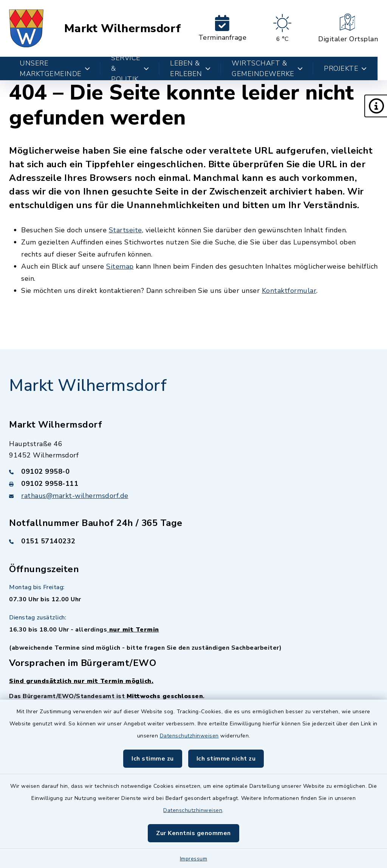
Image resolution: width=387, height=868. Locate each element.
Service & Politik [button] (130, 68)
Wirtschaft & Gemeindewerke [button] (267, 68)
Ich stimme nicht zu (226, 759)
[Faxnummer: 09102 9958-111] (193, 484)
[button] (376, 106)
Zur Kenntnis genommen (193, 833)
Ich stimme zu (153, 759)
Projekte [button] (345, 68)
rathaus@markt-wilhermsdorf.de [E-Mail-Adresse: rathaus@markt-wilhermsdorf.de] (75, 496)
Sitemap (120, 266)
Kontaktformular (289, 291)
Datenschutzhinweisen (189, 736)
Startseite (125, 230)
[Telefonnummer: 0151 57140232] (193, 541)
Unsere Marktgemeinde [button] (55, 68)
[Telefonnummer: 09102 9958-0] (193, 471)
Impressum (194, 859)
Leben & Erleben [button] (190, 68)
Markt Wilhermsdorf (123, 29)
